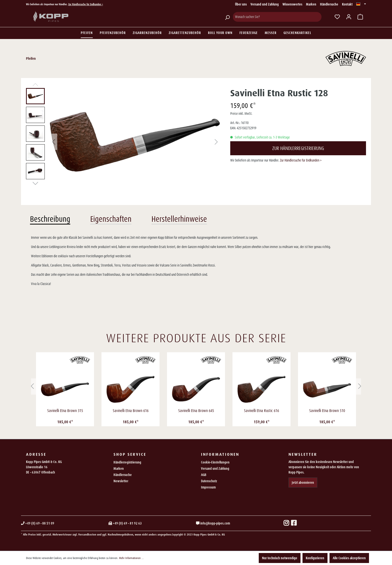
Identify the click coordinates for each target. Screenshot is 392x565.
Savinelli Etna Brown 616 (131, 411)
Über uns (241, 4)
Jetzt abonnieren (303, 482)
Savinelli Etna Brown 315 (65, 411)
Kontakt (347, 4)
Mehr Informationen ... (131, 558)
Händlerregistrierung (127, 462)
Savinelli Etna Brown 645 (196, 411)
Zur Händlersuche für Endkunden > (86, 4)
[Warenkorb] (360, 17)
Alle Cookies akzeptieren (349, 558)
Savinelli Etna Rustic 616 (261, 411)
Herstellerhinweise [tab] (179, 219)
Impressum (208, 487)
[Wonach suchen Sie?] (277, 17)
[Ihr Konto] (349, 17)
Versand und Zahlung (265, 4)
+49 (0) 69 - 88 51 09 (38, 523)
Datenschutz (209, 481)
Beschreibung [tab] (50, 219)
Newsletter (121, 481)
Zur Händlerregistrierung (298, 148)
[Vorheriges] (53, 142)
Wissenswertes (292, 4)
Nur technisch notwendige (280, 558)
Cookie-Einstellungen (215, 462)
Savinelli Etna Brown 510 (327, 411)
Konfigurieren (315, 558)
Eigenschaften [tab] (111, 219)
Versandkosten (87, 534)
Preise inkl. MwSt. (241, 113)
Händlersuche (329, 4)
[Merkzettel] (337, 17)
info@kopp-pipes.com (213, 523)
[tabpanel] (196, 261)
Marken (311, 4)
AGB (204, 475)
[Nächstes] (216, 142)
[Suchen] (227, 17)
